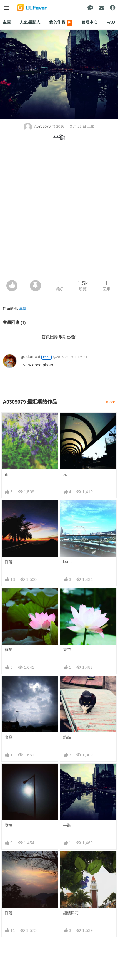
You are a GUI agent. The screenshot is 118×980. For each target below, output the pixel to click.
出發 (8, 737)
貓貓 (67, 737)
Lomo (68, 562)
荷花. (9, 650)
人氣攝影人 (30, 22)
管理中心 (90, 22)
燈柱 (8, 825)
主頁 (7, 22)
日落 (8, 562)
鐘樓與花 (71, 913)
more (111, 402)
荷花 (67, 650)
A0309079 (38, 126)
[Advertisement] (59, 218)
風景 (23, 308)
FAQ (111, 22)
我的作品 (61, 23)
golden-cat (31, 356)
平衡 (67, 825)
